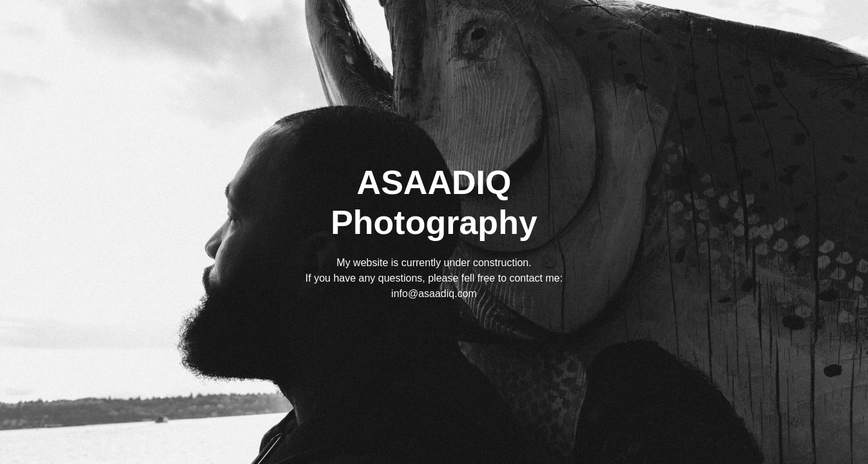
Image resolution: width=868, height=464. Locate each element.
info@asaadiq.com (434, 294)
